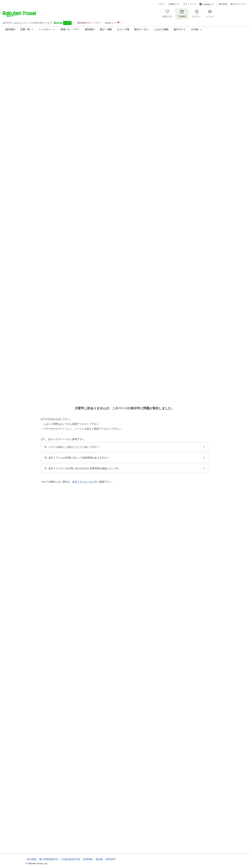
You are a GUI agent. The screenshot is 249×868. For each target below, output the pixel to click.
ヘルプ (161, 4)
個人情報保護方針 (49, 859)
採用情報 (88, 859)
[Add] (228, 45)
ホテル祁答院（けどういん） (49, 41)
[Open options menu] (42, 109)
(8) (75, 59)
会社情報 (31, 859)
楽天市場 (223, 4)
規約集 (99, 859)
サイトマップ (190, 4)
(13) (120, 59)
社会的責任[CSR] (71, 859)
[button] (52, 144)
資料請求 (111, 859)
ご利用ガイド (174, 4)
